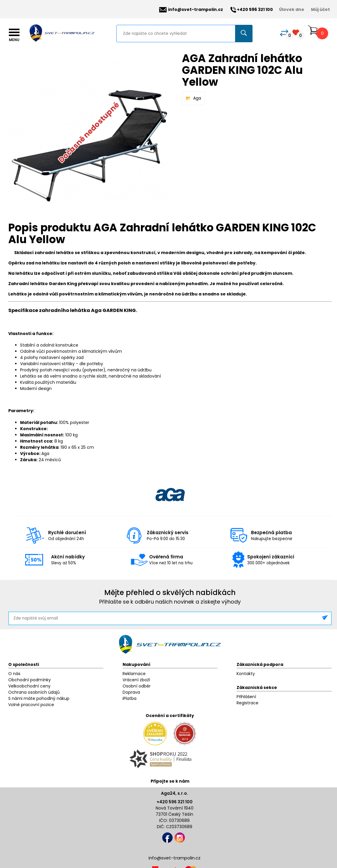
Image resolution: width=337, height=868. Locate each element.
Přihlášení (246, 697)
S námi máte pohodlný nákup (39, 698)
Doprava (131, 692)
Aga (197, 98)
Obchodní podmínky (30, 680)
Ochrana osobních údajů (34, 692)
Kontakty (246, 674)
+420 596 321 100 (175, 802)
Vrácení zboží (136, 680)
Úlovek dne (292, 9)
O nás (14, 674)
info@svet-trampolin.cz (191, 10)
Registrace (248, 703)
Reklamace (134, 674)
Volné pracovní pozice (31, 705)
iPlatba (130, 698)
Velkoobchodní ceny (29, 686)
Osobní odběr (137, 686)
